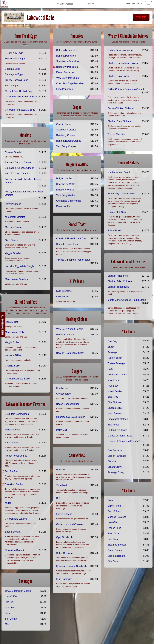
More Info (141, 17)
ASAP (93, 4)
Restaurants (134, 4)
